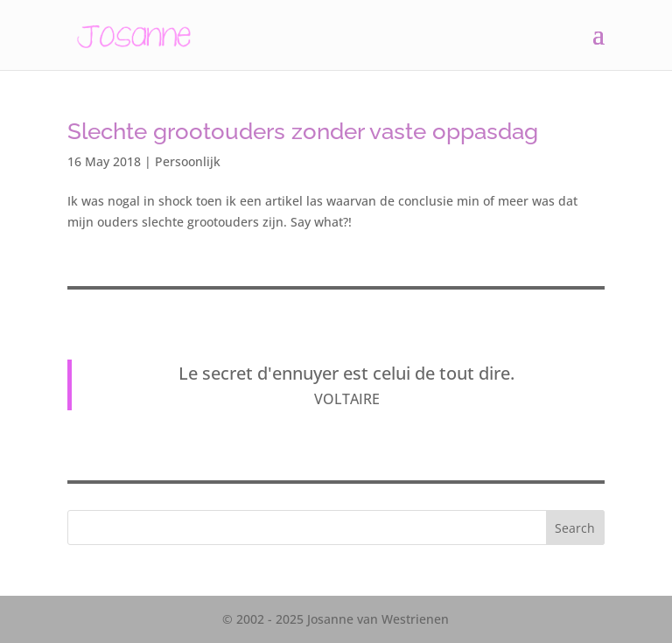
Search (575, 528)
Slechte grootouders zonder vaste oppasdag (303, 131)
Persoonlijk (188, 161)
